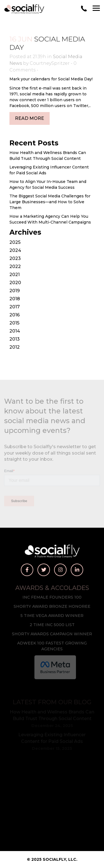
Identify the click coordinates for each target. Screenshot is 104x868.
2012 (15, 347)
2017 (15, 307)
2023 (15, 258)
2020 (15, 283)
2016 (15, 315)
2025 (15, 242)
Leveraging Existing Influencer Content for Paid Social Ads (52, 738)
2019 (15, 291)
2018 (15, 299)
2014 (15, 331)
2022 (15, 266)
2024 (15, 250)
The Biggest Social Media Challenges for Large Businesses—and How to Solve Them (50, 202)
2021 (15, 275)
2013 (15, 339)
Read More (30, 118)
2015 (14, 323)
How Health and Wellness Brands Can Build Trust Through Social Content (52, 715)
